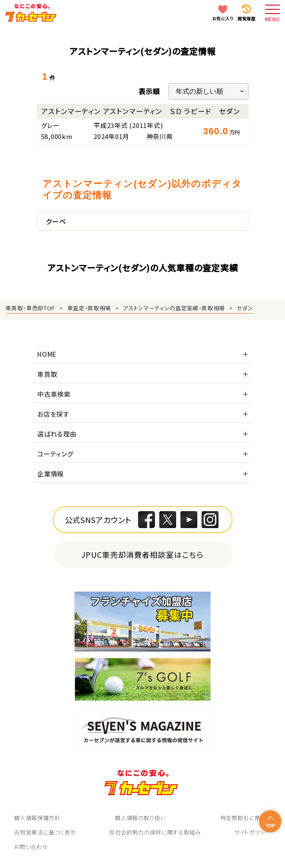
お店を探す (53, 414)
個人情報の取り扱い (140, 818)
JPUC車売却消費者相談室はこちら (142, 555)
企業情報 (51, 474)
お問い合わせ (31, 847)
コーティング (55, 454)
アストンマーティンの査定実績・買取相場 (174, 308)
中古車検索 (54, 394)
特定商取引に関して (246, 818)
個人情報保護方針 (37, 818)
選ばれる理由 (57, 434)
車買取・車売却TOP (30, 308)
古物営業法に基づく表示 (45, 832)
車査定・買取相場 (89, 308)
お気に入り (223, 18)
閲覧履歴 (246, 18)
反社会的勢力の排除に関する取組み (155, 832)
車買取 (47, 374)
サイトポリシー (253, 832)
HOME (47, 354)
